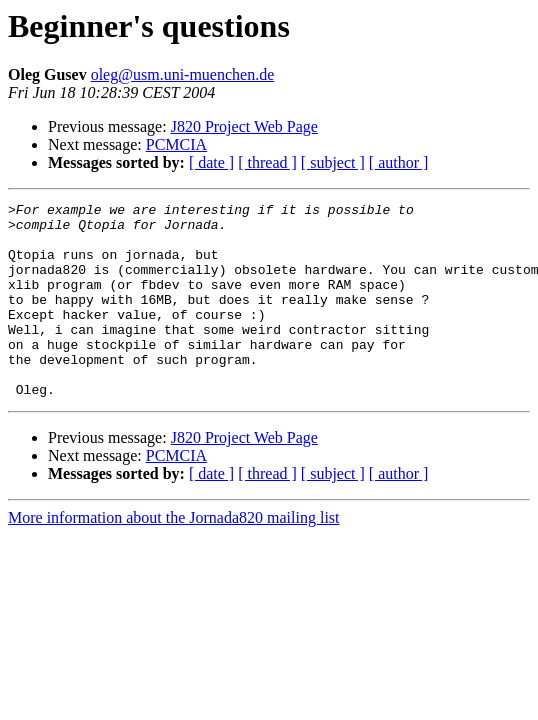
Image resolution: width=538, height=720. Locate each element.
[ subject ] (333, 162)
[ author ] (399, 162)
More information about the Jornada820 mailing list (174, 556)
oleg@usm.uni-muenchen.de (183, 74)
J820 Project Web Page (244, 126)
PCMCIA (176, 144)
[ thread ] (267, 162)
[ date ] (211, 162)
